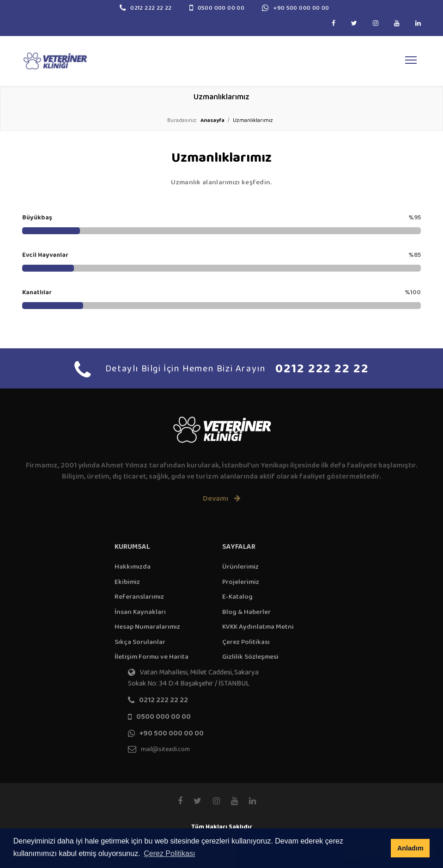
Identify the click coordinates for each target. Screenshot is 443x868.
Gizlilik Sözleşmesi (250, 657)
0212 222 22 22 (151, 8)
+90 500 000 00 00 (301, 8)
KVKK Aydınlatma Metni (258, 627)
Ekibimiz (127, 582)
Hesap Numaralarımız (147, 627)
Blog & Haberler (246, 612)
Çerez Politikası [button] (169, 853)
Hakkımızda (133, 567)
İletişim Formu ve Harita (152, 657)
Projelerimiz (241, 582)
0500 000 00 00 (221, 8)
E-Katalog (237, 597)
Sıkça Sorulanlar (140, 642)
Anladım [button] (410, 848)
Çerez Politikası (246, 642)
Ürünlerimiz (240, 567)
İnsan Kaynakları (140, 612)
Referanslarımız (139, 597)
